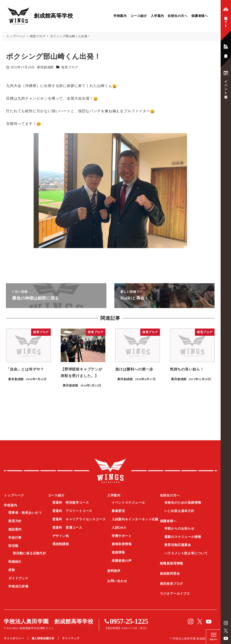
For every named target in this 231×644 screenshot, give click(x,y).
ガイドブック (18, 578)
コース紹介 (139, 16)
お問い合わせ (117, 581)
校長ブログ (70, 67)
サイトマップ (71, 638)
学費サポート (122, 536)
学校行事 (15, 538)
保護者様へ (200, 16)
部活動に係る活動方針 (30, 553)
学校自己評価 (18, 586)
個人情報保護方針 (43, 638)
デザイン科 (61, 536)
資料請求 (114, 571)
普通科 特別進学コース (71, 503)
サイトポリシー (14, 638)
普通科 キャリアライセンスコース (79, 519)
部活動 (13, 546)
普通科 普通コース (67, 528)
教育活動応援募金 (178, 545)
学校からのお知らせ (179, 529)
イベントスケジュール (128, 503)
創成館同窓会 (170, 574)
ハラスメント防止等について (186, 553)
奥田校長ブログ (172, 584)
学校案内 (120, 16)
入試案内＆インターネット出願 (135, 519)
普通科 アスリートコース (72, 511)
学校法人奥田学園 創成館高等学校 (49, 621)
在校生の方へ (178, 16)
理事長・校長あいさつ (25, 513)
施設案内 (15, 529)
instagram (226, 623)
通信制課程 (61, 544)
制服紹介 (15, 562)
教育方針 (15, 521)
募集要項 (118, 511)
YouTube (226, 638)
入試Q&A (119, 528)
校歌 (12, 570)
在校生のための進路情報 (183, 503)
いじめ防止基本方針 (179, 511)
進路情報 (118, 552)
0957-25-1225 (129, 621)
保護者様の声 (122, 561)
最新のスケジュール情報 (183, 537)
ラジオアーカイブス (175, 594)
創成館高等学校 (110, 471)
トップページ (14, 495)
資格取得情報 (122, 544)
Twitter (226, 631)
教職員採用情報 (172, 563)
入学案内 (157, 16)
